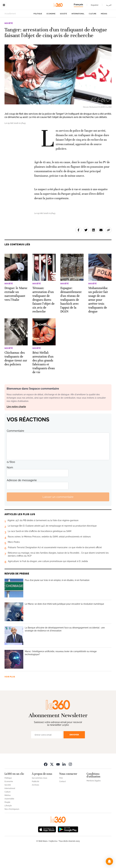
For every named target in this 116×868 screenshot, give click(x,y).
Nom (10, 486)
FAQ (61, 797)
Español (95, 5)
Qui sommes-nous (40, 797)
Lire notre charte (16, 426)
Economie (51, 33)
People (7, 821)
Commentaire (15, 450)
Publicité (35, 800)
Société (63, 33)
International (78, 33)
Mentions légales (94, 800)
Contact (63, 800)
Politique (38, 33)
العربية (109, 5)
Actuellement (10, 33)
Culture (93, 33)
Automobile (9, 818)
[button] (109, 861)
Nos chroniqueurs (12, 828)
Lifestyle (8, 825)
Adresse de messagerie (22, 499)
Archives (35, 804)
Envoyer (74, 754)
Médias (104, 33)
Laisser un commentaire (58, 516)
